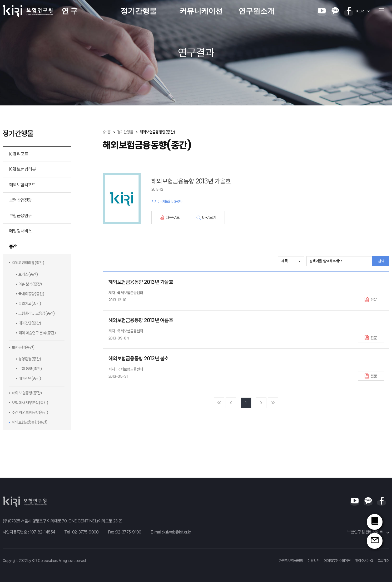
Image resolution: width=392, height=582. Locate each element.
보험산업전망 (21, 200)
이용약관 (313, 561)
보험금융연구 (21, 216)
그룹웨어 (383, 561)
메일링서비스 (21, 231)
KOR (360, 11)
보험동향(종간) (23, 347)
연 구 (70, 11)
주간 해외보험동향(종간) (30, 412)
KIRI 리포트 (19, 154)
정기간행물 (138, 11)
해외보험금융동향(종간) (30, 422)
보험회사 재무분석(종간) (30, 403)
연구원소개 (256, 11)
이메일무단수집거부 (337, 561)
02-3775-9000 (85, 532)
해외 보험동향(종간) (27, 393)
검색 (381, 261)
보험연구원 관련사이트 (368, 532)
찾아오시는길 (364, 561)
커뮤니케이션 (201, 11)
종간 (13, 246)
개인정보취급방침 (291, 561)
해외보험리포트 (22, 185)
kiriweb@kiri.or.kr (177, 532)
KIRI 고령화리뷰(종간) (28, 263)
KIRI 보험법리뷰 (23, 169)
